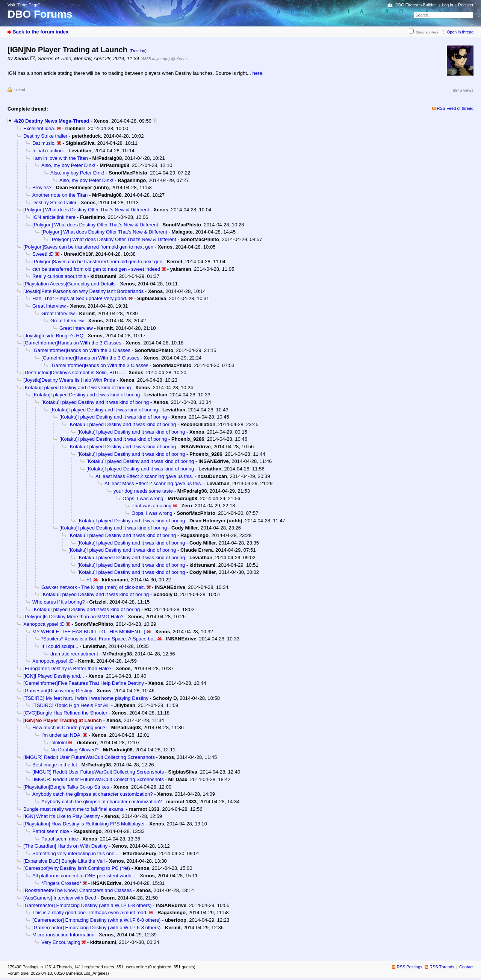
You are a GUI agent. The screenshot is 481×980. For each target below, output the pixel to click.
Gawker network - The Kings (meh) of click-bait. (93, 587)
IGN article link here (54, 217)
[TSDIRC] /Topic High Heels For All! (71, 705)
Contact (466, 967)
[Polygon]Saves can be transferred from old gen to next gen (88, 247)
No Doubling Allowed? (74, 750)
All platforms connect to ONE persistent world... (84, 876)
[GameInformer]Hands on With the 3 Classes (72, 343)
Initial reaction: (48, 151)
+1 (89, 580)
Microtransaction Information (63, 935)
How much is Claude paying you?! (70, 727)
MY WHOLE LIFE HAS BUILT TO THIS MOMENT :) (89, 632)
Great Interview (49, 306)
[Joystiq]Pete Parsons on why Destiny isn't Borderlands (83, 291)
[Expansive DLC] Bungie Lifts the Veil (64, 861)
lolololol (59, 743)
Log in (448, 5)
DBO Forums (40, 14)
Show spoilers (427, 32)
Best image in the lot (55, 765)
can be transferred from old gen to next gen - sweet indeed (96, 269)
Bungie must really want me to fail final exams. (74, 809)
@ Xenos (179, 59)
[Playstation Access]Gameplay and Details (70, 284)
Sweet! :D (43, 254)
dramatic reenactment (74, 654)
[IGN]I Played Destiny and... (54, 676)
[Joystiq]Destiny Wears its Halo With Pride (69, 380)
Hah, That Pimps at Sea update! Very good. (80, 298)
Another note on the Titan (60, 195)
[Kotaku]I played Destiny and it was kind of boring (77, 388)
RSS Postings (410, 967)
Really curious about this (59, 276)
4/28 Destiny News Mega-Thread (52, 121)
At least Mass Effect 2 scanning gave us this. (144, 476)
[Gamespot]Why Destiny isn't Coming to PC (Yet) (77, 868)
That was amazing (151, 506)
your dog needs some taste (143, 491)
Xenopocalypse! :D (44, 624)
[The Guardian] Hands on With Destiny (65, 846)
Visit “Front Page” (24, 5)
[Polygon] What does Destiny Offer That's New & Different (86, 210)
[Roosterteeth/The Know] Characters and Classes (78, 890)
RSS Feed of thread (455, 108)
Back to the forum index (40, 32)
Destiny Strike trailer (45, 136)
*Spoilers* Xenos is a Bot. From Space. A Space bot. (99, 639)
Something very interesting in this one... (76, 853)
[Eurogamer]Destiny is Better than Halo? (67, 668)
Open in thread (460, 32)
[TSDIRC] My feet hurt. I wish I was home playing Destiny (86, 698)
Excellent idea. (39, 128)
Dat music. (44, 143)
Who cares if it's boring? (58, 602)
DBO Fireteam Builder (416, 5)
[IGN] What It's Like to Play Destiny (62, 816)
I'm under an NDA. (61, 735)
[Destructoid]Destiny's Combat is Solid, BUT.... (74, 372)
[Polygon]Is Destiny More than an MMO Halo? (73, 617)
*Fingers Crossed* (61, 883)
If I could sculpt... (60, 646)
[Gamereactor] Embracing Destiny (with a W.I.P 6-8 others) (87, 905)
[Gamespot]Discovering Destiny (58, 691)
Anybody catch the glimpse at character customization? (93, 794)
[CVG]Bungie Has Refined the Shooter (65, 713)
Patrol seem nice (51, 831)
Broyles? (42, 187)
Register (466, 5)
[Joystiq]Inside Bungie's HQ (53, 336)
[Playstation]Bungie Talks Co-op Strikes (66, 787)
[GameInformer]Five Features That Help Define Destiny (84, 683)
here (257, 73)
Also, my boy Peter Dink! (68, 165)
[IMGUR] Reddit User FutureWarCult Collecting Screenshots (89, 757)
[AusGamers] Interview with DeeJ (60, 898)
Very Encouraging (61, 942)
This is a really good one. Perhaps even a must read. (90, 912)
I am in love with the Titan (60, 158)
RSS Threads (442, 967)
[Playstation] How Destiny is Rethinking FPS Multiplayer (84, 824)
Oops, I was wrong (143, 498)
